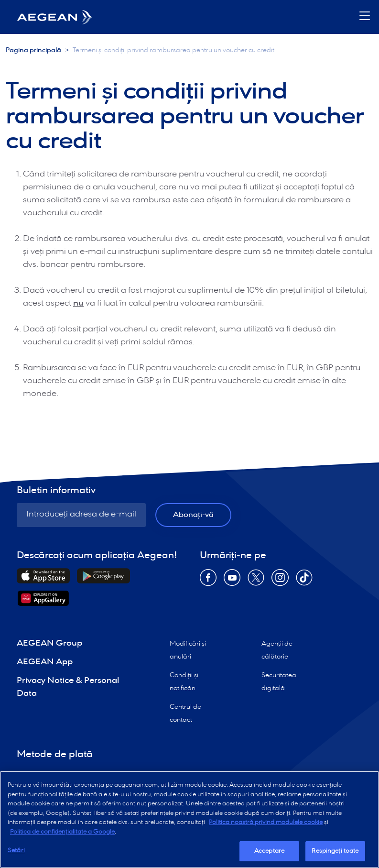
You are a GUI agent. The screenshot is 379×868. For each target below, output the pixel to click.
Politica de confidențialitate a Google (62, 832)
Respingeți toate (335, 851)
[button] (365, 17)
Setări (16, 851)
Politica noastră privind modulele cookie (266, 822)
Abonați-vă (193, 515)
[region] (189, 819)
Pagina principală (33, 50)
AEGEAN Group (49, 643)
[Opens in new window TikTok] (304, 581)
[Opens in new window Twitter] (256, 581)
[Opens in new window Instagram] (280, 581)
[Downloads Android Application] (103, 576)
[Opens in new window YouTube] (232, 581)
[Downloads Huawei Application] (43, 598)
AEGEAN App (45, 662)
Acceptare (269, 851)
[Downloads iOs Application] (43, 576)
